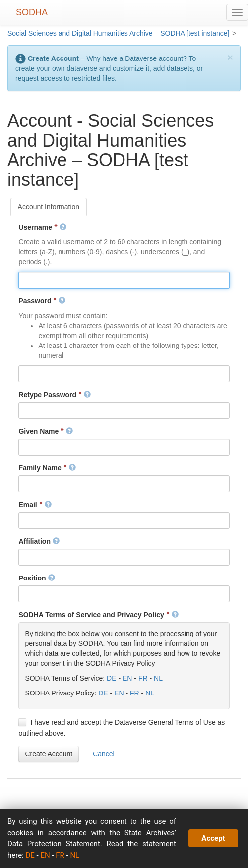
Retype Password (55, 395)
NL (158, 678)
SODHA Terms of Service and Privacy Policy (98, 615)
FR (143, 678)
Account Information (49, 207)
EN (127, 678)
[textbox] (124, 280)
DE (111, 678)
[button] (49, 754)
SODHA (32, 12)
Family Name (47, 468)
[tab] (49, 207)
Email (35, 505)
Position (36, 578)
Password (42, 301)
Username (42, 227)
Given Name (46, 431)
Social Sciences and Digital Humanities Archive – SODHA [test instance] (118, 33)
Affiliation (39, 541)
